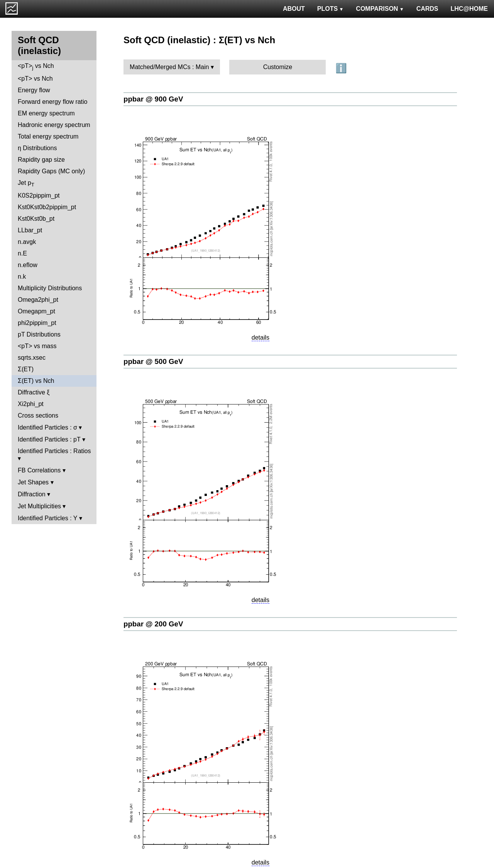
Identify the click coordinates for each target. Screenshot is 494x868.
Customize (278, 67)
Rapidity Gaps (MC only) (51, 171)
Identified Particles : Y (47, 518)
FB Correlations (39, 470)
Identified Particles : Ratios (54, 451)
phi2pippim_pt (37, 323)
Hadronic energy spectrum (54, 125)
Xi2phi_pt (31, 404)
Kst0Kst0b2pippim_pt (47, 207)
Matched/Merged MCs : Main (169, 67)
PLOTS (331, 9)
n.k (22, 277)
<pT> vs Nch (36, 67)
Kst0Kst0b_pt (36, 219)
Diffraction (32, 494)
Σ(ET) (26, 369)
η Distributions (37, 148)
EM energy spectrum (46, 113)
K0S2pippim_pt (39, 195)
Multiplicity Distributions (50, 288)
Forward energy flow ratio (53, 102)
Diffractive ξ (34, 392)
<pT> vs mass (37, 346)
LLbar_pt (30, 230)
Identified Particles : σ (47, 427)
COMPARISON (380, 9)
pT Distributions (39, 334)
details (261, 338)
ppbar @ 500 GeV (153, 361)
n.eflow (28, 265)
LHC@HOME (469, 9)
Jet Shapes (33, 482)
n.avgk (27, 242)
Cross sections (38, 415)
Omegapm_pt (36, 311)
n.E (22, 253)
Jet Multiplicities (39, 506)
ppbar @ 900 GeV (153, 99)
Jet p (26, 184)
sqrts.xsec (32, 358)
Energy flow (34, 90)
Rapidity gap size (41, 160)
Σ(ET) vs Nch (36, 381)
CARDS (427, 9)
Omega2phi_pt (38, 300)
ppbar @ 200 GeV (153, 624)
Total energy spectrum (48, 136)
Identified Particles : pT (49, 439)
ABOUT (294, 9)
